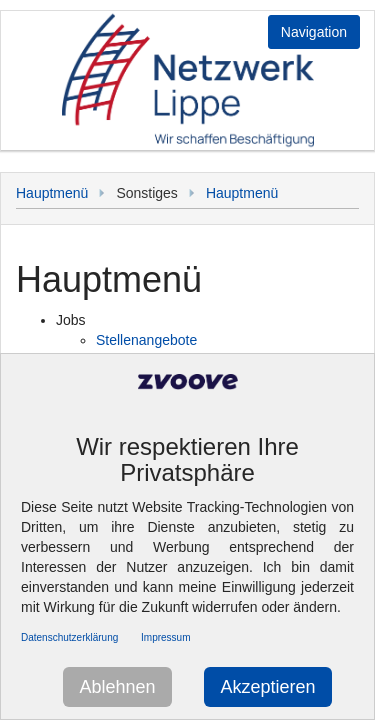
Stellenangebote (146, 340)
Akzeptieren (267, 687)
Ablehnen (117, 687)
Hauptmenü (52, 193)
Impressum (165, 637)
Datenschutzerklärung (69, 637)
